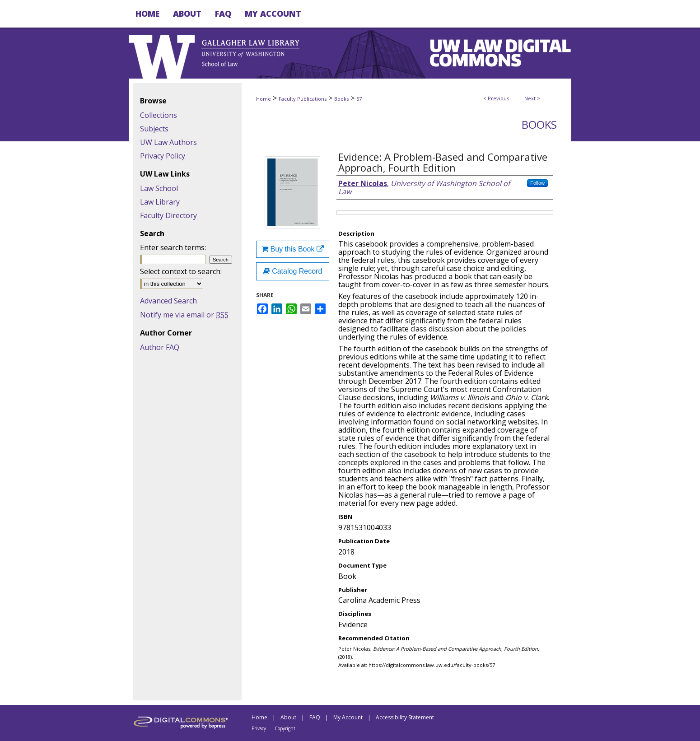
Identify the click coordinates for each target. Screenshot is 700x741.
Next (530, 98)
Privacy (259, 728)
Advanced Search (168, 301)
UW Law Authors (168, 142)
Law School (159, 188)
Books (341, 99)
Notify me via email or (184, 315)
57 (359, 99)
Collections (159, 115)
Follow (537, 183)
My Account (348, 717)
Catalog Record (293, 271)
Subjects (154, 129)
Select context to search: (181, 271)
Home (264, 99)
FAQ (315, 717)
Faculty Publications (303, 99)
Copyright (285, 728)
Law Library (160, 202)
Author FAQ (160, 347)
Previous (498, 98)
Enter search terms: (173, 247)
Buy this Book (293, 249)
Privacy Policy (163, 156)
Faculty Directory (168, 215)
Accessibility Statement (405, 717)
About (288, 717)
